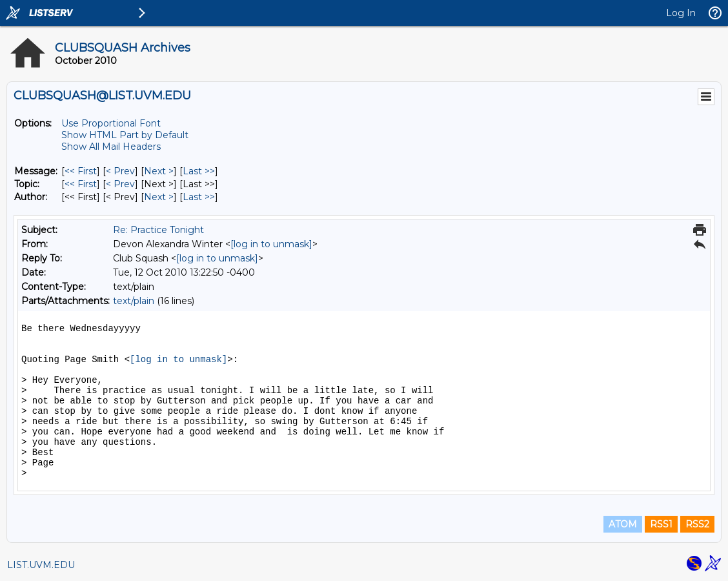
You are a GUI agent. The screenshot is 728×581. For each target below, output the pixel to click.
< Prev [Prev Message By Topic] (120, 184)
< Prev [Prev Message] (120, 171)
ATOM (623, 524)
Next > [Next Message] (159, 171)
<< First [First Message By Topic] (81, 184)
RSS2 (697, 524)
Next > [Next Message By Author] (159, 197)
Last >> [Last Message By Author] (199, 197)
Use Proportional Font (111, 123)
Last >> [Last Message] (199, 171)
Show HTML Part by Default (125, 135)
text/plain (134, 301)
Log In (681, 13)
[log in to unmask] (271, 244)
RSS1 (661, 524)
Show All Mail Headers (111, 147)
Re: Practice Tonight (158, 230)
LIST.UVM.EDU (41, 565)
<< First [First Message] (81, 171)
